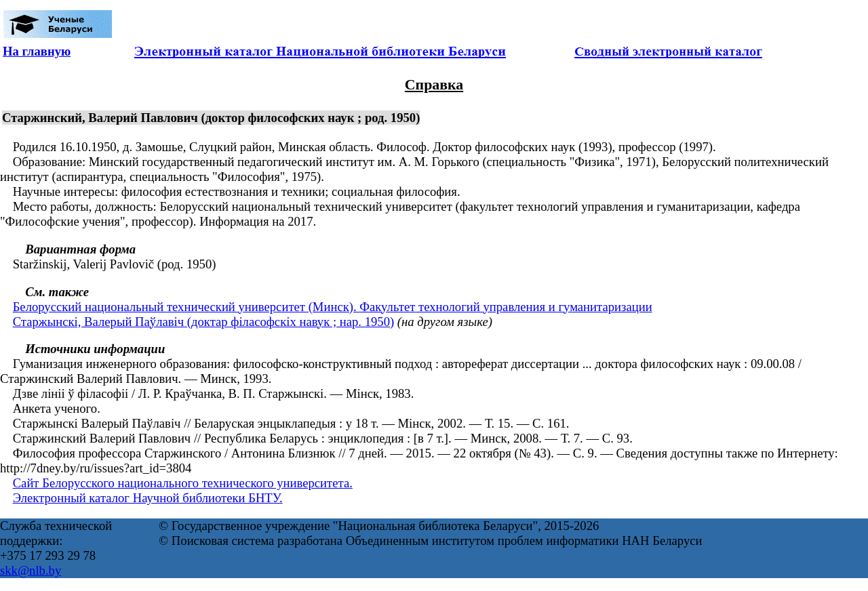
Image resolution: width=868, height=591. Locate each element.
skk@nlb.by (31, 570)
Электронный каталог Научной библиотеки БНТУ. (148, 498)
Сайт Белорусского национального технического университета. (183, 483)
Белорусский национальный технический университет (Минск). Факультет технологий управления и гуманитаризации (333, 307)
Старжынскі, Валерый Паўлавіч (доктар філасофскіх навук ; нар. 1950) (204, 322)
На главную (37, 51)
